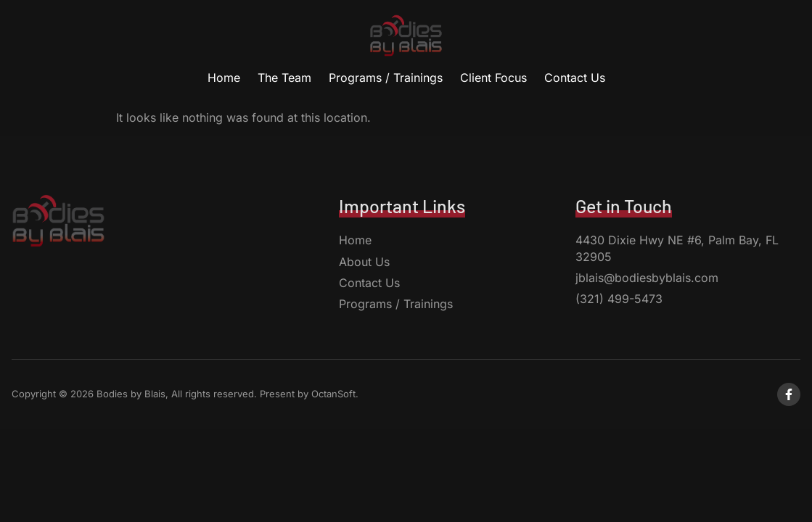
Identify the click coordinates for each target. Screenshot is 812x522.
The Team (284, 78)
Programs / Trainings (386, 78)
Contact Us (575, 78)
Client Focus (493, 78)
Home (224, 78)
